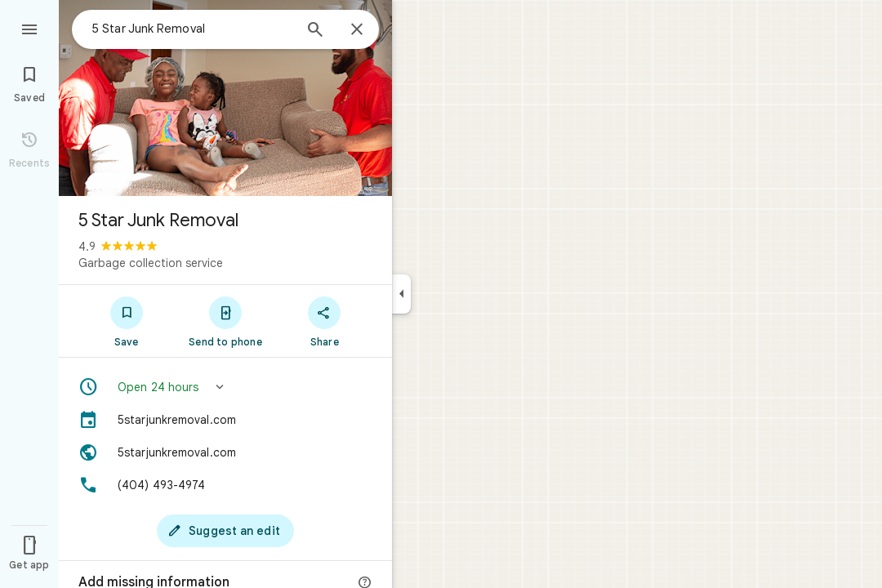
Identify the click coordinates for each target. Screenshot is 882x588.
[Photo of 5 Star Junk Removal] (225, 98)
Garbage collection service (151, 263)
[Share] (325, 321)
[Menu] (29, 28)
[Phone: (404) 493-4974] (225, 485)
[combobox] (192, 29)
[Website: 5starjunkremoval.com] (225, 452)
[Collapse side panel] (401, 294)
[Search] (315, 31)
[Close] (357, 30)
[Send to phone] (225, 321)
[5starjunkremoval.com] (225, 420)
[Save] (126, 321)
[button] (225, 387)
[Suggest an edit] (225, 531)
